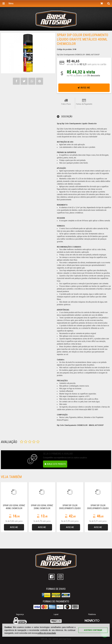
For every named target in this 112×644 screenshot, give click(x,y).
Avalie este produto (55, 464)
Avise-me (84, 88)
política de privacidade (47, 633)
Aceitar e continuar (93, 630)
